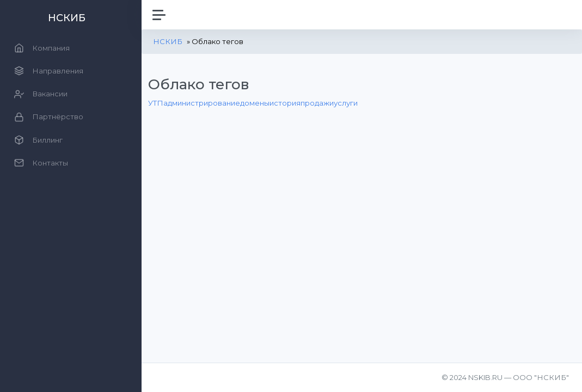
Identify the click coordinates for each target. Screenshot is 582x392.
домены (255, 103)
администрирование (202, 103)
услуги (346, 103)
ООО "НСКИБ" (541, 377)
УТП (156, 103)
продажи (317, 103)
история (285, 103)
